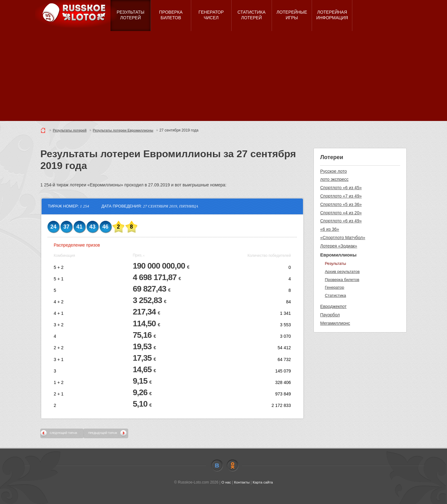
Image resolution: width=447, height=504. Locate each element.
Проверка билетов (342, 280)
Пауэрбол (330, 315)
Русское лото (333, 171)
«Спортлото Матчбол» (343, 238)
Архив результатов (342, 272)
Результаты (335, 263)
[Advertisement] (223, 78)
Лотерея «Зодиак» (339, 246)
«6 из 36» (330, 229)
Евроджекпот (333, 306)
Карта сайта (263, 482)
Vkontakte (217, 466)
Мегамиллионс (335, 323)
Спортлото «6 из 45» (341, 188)
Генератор (334, 287)
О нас (226, 482)
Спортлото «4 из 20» (341, 213)
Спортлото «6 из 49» (341, 221)
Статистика (335, 295)
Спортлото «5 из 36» (341, 204)
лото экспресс (334, 179)
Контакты (242, 482)
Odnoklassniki (233, 466)
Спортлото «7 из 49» (341, 196)
